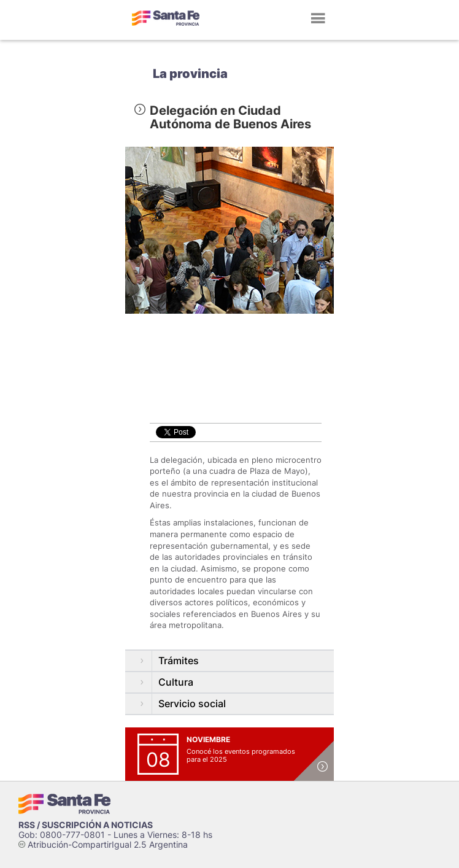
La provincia (190, 74)
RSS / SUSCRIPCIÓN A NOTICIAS (86, 825)
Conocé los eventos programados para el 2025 (241, 755)
